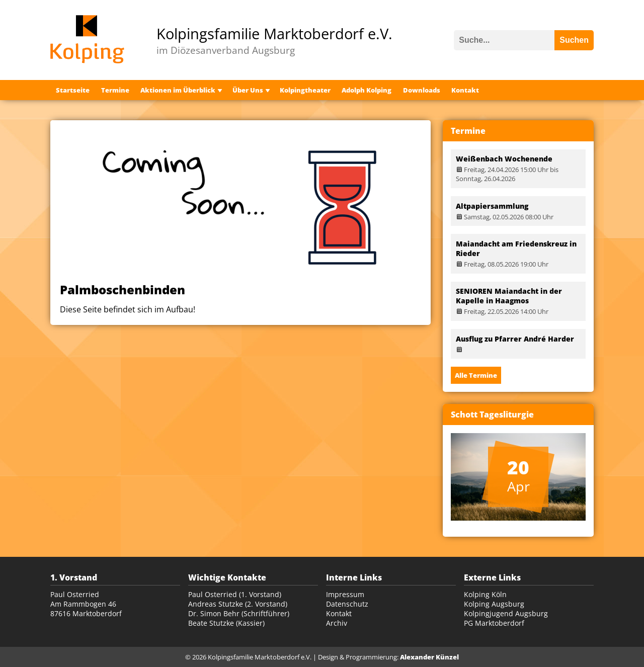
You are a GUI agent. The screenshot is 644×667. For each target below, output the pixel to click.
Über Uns (248, 90)
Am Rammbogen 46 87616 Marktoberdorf (86, 609)
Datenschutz (347, 604)
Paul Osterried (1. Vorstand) (235, 594)
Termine (115, 90)
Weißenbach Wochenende (504, 159)
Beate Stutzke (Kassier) (226, 623)
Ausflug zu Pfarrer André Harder (515, 339)
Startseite (73, 90)
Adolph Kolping (367, 90)
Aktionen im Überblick (178, 90)
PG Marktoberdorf (494, 623)
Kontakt (465, 90)
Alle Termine (476, 375)
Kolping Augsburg (494, 604)
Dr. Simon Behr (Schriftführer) (239, 613)
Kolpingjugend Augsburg (506, 613)
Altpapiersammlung (492, 206)
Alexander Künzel (429, 657)
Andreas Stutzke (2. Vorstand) (238, 604)
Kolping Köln (485, 594)
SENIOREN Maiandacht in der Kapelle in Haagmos (509, 296)
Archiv (337, 623)
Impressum (345, 594)
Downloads (422, 90)
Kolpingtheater (305, 90)
